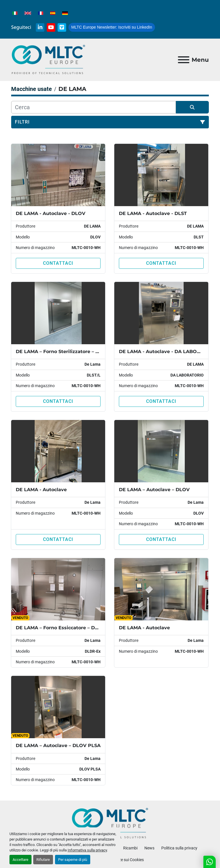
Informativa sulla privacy (87, 850)
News (149, 848)
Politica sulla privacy (179, 848)
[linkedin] (40, 27)
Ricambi (130, 848)
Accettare (20, 860)
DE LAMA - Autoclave (41, 490)
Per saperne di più (73, 860)
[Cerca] (94, 107)
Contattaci (58, 263)
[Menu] (184, 60)
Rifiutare (43, 860)
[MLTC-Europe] (110, 823)
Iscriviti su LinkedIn (112, 27)
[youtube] (51, 27)
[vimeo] (62, 27)
